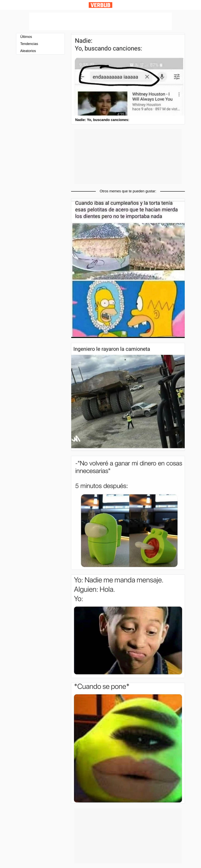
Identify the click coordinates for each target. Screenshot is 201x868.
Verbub (100, 5)
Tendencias (29, 44)
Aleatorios (28, 51)
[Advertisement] (100, 21)
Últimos (26, 37)
